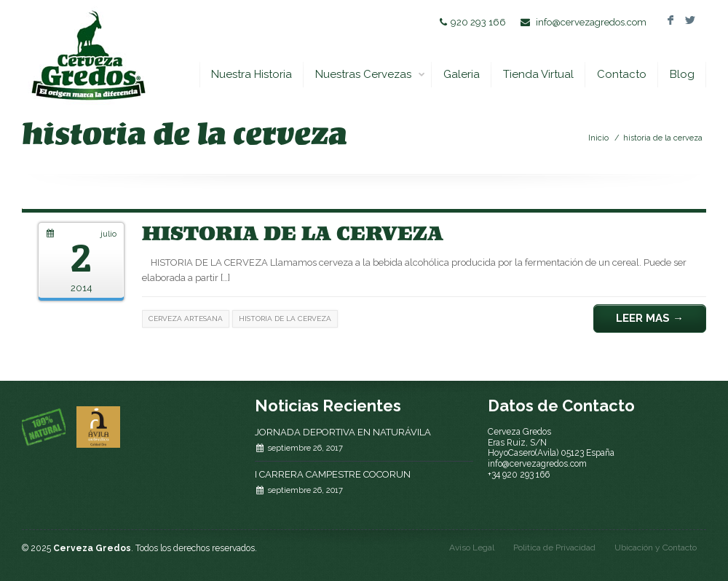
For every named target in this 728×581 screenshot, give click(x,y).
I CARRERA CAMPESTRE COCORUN (333, 474)
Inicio (598, 138)
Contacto (622, 74)
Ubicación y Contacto (656, 548)
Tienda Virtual (538, 74)
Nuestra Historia (252, 74)
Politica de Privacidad (554, 548)
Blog (682, 74)
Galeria (462, 74)
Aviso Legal (472, 548)
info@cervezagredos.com (591, 22)
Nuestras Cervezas (371, 75)
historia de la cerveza (663, 138)
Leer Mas (650, 318)
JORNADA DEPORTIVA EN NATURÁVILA (343, 432)
